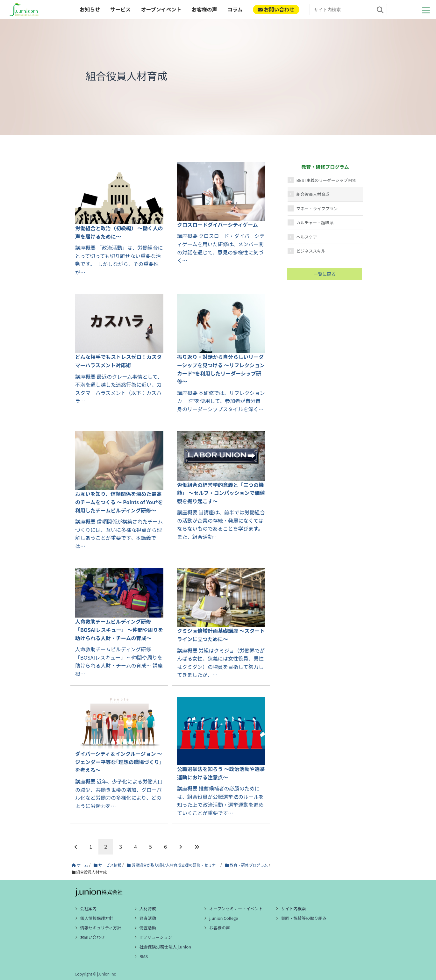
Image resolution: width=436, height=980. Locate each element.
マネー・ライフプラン (317, 208)
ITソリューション (156, 937)
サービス (120, 9)
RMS (144, 956)
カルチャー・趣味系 (315, 222)
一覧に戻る (325, 274)
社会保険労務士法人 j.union (165, 947)
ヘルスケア (307, 237)
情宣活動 (148, 928)
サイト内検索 (293, 908)
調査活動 (148, 918)
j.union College (224, 918)
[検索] (380, 10)
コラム (235, 9)
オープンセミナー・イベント (236, 908)
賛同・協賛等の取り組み (304, 918)
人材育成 (148, 908)
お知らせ (90, 9)
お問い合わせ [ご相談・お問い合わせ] (276, 9)
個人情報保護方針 (97, 918)
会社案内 (89, 908)
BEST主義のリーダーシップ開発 (326, 180)
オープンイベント (161, 9)
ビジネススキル (311, 251)
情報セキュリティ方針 (101, 928)
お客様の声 (204, 9)
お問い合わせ (93, 937)
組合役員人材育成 (313, 194)
